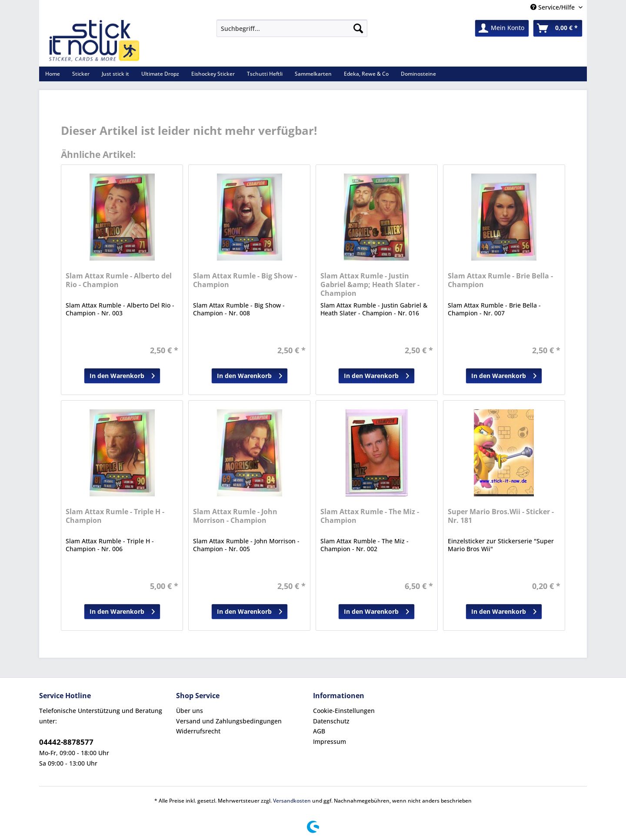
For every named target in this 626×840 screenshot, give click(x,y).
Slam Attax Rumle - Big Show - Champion (245, 280)
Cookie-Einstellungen (344, 711)
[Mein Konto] (502, 28)
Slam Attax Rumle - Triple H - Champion (115, 516)
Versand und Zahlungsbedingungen (229, 721)
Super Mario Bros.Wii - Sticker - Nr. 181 (501, 516)
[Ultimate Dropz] (160, 74)
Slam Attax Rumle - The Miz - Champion (370, 516)
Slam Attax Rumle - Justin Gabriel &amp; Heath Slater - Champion (370, 285)
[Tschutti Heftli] (265, 74)
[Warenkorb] (558, 28)
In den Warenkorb (122, 374)
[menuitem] (292, 32)
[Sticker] (81, 74)
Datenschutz (331, 721)
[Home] (53, 74)
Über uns (190, 711)
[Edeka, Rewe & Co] (366, 74)
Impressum (330, 741)
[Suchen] (358, 28)
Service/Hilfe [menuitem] (553, 7)
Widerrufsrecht (198, 731)
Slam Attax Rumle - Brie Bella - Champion (500, 280)
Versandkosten (292, 801)
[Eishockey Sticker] (213, 74)
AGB (319, 731)
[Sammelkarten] (313, 74)
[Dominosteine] (418, 74)
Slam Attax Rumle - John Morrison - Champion (235, 516)
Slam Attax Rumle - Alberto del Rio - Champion (119, 280)
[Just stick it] (115, 74)
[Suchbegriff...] (292, 28)
